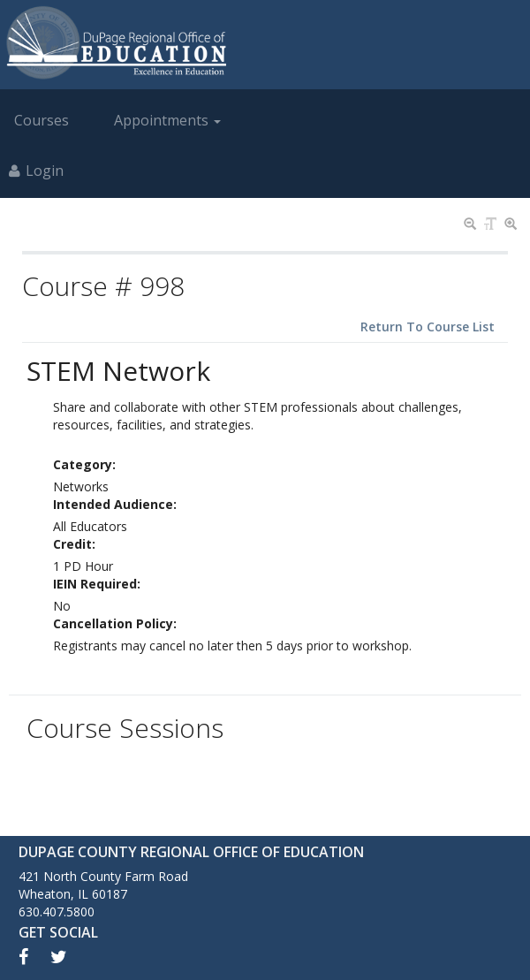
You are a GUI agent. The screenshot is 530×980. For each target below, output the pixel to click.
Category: (84, 464)
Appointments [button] (167, 120)
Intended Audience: (115, 504)
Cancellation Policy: (115, 623)
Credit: (74, 544)
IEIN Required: (97, 584)
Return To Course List (428, 327)
